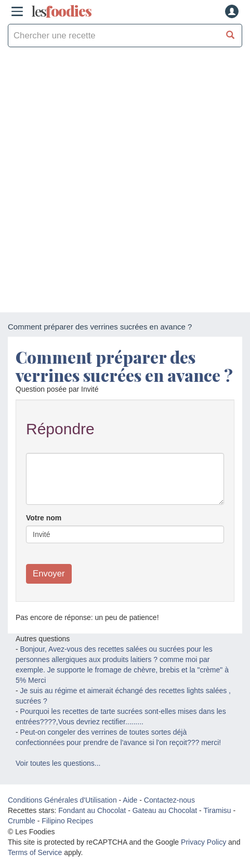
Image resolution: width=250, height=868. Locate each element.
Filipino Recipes (67, 821)
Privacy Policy (203, 842)
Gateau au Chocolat (165, 810)
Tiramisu (217, 810)
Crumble (22, 821)
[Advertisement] (125, 182)
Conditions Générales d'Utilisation (62, 800)
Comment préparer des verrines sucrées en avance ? (124, 366)
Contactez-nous (169, 800)
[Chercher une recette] (231, 36)
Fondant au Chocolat (92, 810)
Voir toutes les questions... (58, 763)
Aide (130, 800)
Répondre (60, 429)
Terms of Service (35, 852)
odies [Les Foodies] (61, 11)
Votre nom (44, 518)
